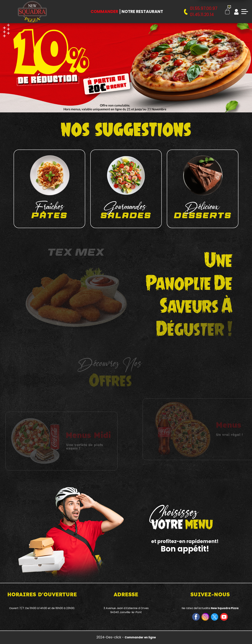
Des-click (114, 637)
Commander (104, 11)
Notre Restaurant (142, 11)
